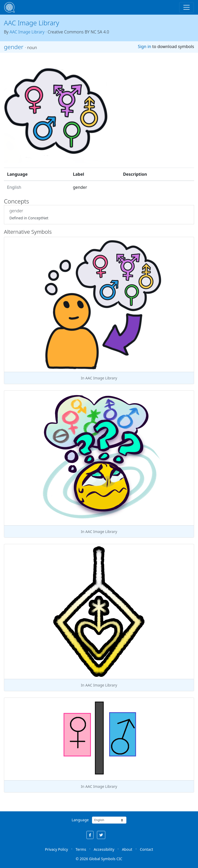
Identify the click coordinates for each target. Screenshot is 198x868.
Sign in (145, 46)
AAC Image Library (31, 23)
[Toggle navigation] (187, 7)
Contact (146, 849)
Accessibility (104, 849)
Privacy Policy (56, 849)
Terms (81, 849)
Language (80, 820)
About (127, 849)
